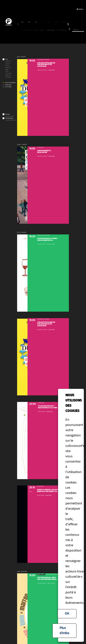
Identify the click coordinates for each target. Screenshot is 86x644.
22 (53, 30)
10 (33, 30)
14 (40, 30)
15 (41, 30)
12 (36, 30)
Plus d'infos (64, 631)
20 (49, 30)
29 (64, 30)
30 (66, 30)
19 (48, 30)
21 (51, 30)
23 (54, 30)
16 (43, 30)
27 (61, 30)
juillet (49, 22)
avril (29, 22)
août (57, 22)
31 (68, 30)
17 (45, 30)
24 (56, 30)
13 (38, 30)
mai (36, 22)
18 (46, 30)
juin (42, 22)
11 (35, 30)
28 (63, 30)
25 (58, 30)
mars (23, 22)
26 (59, 30)
